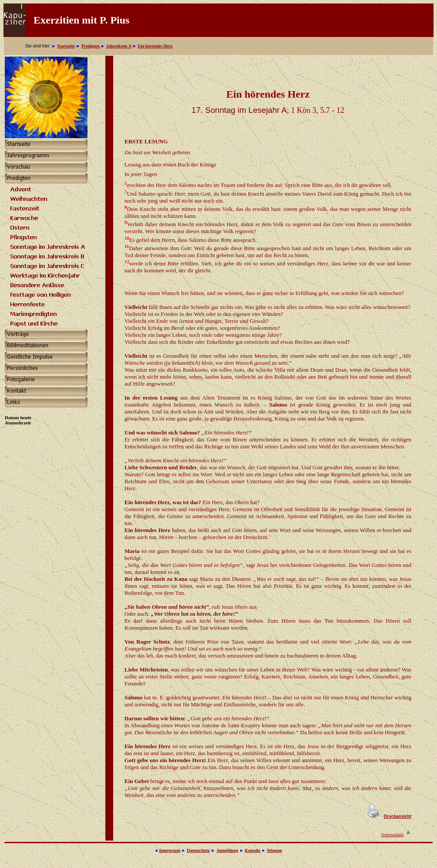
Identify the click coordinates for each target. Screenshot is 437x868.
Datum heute (18, 417)
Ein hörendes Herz (155, 46)
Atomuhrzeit (18, 423)
